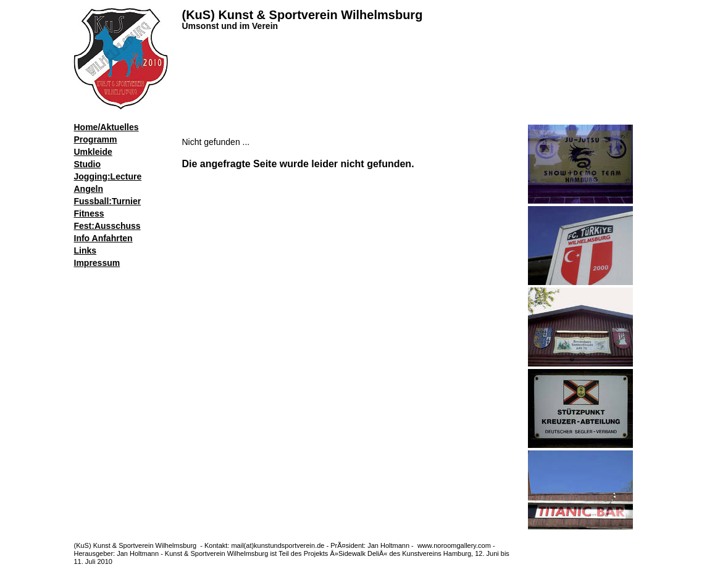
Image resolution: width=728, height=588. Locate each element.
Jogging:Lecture (108, 176)
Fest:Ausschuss (107, 226)
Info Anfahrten (103, 238)
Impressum (97, 263)
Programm (96, 139)
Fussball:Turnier (108, 201)
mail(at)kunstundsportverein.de (278, 545)
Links (86, 251)
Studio (88, 164)
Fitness (89, 213)
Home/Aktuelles (107, 127)
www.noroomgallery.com (455, 545)
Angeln (89, 189)
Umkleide (93, 152)
